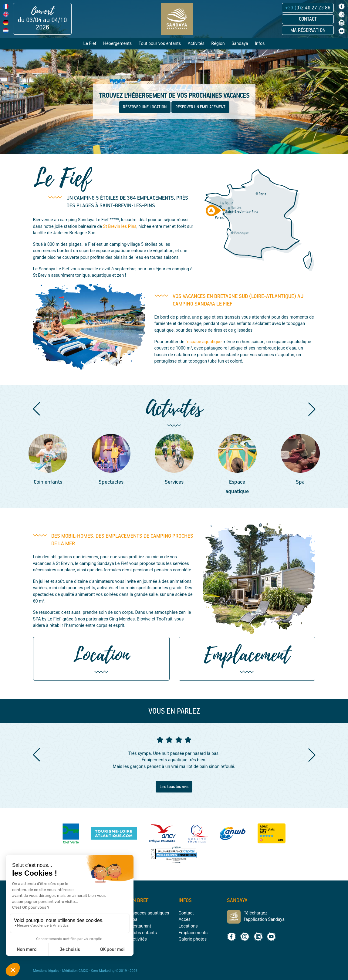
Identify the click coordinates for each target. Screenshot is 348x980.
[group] (48, 460)
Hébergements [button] (117, 44)
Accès (184, 919)
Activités (138, 939)
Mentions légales (46, 971)
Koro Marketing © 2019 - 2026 (114, 971)
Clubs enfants (143, 933)
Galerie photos (193, 939)
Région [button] (218, 44)
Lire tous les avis (174, 787)
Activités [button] (196, 44)
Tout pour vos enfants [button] (160, 44)
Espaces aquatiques (149, 913)
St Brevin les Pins (120, 226)
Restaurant (140, 926)
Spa (133, 919)
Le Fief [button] (90, 44)
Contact (308, 19)
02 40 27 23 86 (308, 8)
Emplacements (193, 933)
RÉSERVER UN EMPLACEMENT (200, 107)
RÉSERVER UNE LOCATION (145, 107)
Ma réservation (308, 30)
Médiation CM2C (75, 971)
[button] (36, 409)
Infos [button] (260, 44)
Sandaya (240, 44)
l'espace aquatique (203, 342)
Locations (188, 926)
